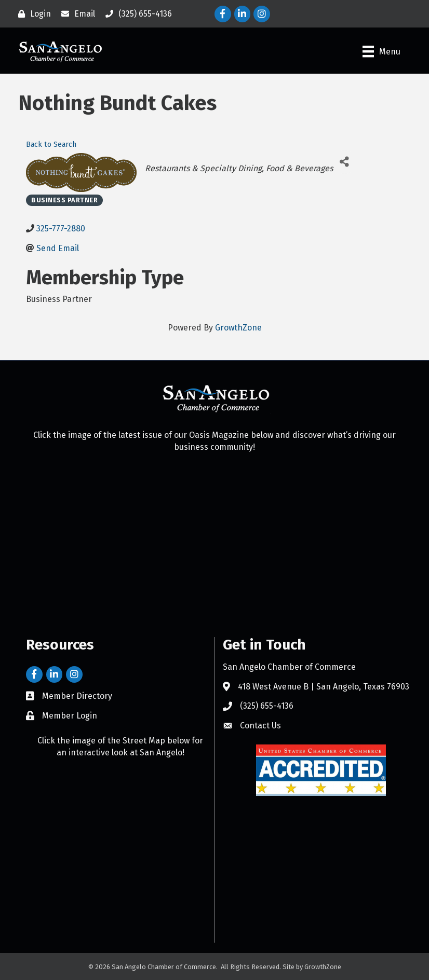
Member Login (70, 716)
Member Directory (77, 696)
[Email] (76, 14)
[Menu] (381, 51)
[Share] (345, 162)
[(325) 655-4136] (136, 14)
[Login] (32, 14)
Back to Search (51, 144)
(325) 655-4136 (267, 706)
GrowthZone (238, 328)
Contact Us (260, 726)
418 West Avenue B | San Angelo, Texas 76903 (324, 687)
